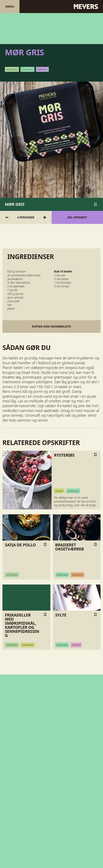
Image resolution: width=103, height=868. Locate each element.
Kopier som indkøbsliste (52, 326)
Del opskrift (77, 217)
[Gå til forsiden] (51, 7)
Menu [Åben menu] (10, 6)
